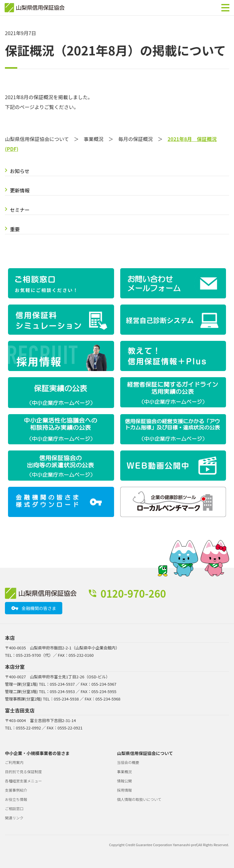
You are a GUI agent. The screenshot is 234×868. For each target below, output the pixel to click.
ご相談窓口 (14, 808)
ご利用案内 (14, 762)
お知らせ (20, 171)
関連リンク (14, 818)
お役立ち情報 (16, 799)
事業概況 (125, 771)
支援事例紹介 (16, 790)
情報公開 (125, 781)
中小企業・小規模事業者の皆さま (37, 753)
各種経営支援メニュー (23, 781)
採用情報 (125, 790)
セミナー (20, 210)
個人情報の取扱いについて (139, 799)
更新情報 (20, 190)
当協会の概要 (128, 762)
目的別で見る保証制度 (23, 771)
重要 (15, 229)
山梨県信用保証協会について (145, 753)
